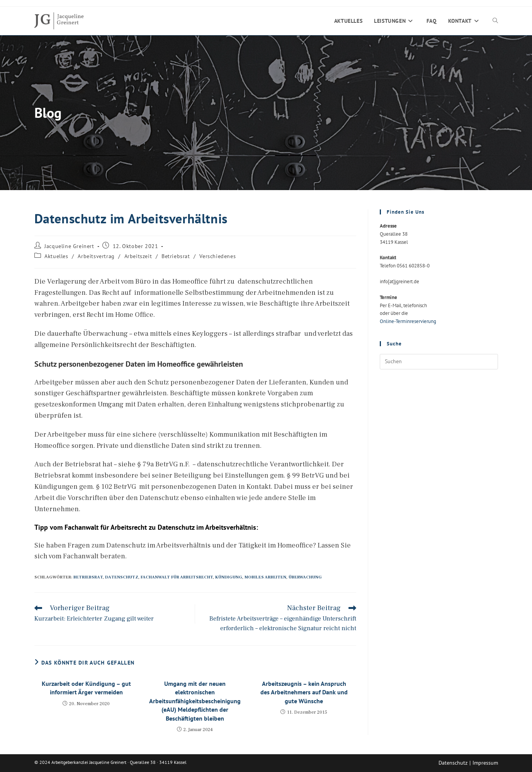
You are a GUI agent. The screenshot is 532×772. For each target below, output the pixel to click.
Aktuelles (56, 256)
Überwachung (305, 577)
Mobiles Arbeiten (265, 577)
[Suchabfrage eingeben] (439, 362)
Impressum (485, 763)
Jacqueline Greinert (69, 246)
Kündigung (229, 577)
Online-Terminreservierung (408, 321)
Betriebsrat (176, 256)
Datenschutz (122, 577)
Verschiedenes (218, 256)
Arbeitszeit (138, 256)
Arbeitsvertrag (96, 256)
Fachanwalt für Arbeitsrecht (177, 577)
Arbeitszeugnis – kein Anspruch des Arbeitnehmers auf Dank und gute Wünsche (304, 692)
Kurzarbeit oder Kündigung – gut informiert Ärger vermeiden (86, 688)
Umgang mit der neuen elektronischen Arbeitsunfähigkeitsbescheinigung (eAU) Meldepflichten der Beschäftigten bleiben (195, 701)
